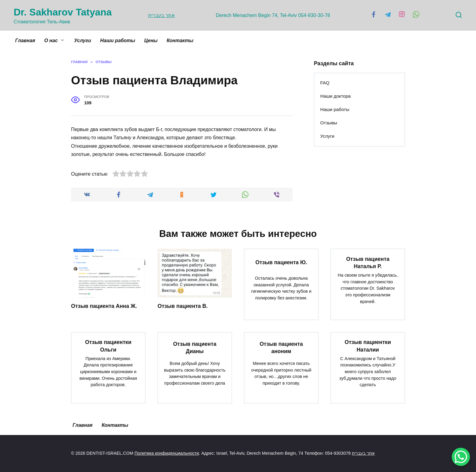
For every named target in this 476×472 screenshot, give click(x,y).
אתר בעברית (160, 15)
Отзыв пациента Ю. (281, 262)
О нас (51, 40)
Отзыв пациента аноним (281, 348)
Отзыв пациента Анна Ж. (104, 306)
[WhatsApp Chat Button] (461, 457)
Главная (25, 40)
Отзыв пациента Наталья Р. (368, 263)
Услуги (83, 40)
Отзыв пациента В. (183, 306)
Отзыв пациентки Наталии (368, 346)
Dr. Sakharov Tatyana (63, 12)
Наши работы (118, 40)
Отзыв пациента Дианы (195, 348)
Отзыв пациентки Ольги (108, 346)
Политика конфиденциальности (167, 453)
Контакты (180, 40)
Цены (151, 40)
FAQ (325, 83)
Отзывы (329, 123)
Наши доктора (336, 96)
